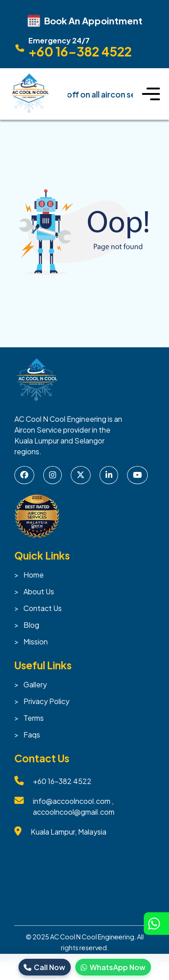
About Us (39, 591)
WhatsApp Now (113, 967)
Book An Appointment (85, 20)
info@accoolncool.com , (73, 801)
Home (34, 575)
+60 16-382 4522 (62, 781)
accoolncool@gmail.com (74, 812)
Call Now (45, 967)
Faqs (32, 735)
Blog (31, 625)
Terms (34, 718)
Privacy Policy (46, 701)
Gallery (35, 684)
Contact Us (43, 608)
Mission (36, 642)
